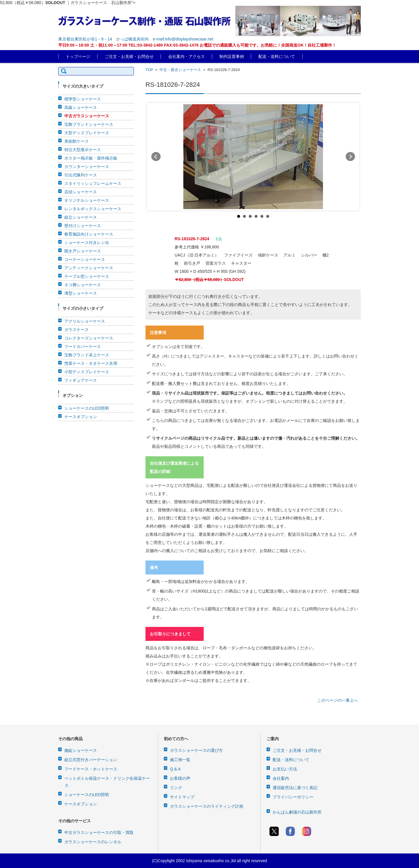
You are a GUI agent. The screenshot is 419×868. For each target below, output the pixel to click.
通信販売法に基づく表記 (295, 788)
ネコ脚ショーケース (83, 285)
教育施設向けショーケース (89, 234)
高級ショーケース (81, 107)
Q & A (175, 769)
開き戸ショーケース (83, 251)
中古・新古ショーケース (180, 70)
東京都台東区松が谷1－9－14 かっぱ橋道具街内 (103, 39)
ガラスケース (77, 330)
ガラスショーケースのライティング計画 (207, 806)
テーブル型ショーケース (87, 276)
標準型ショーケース (83, 99)
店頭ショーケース (81, 192)
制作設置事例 (232, 56)
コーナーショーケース (85, 259)
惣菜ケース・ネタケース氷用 (91, 363)
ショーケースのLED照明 (87, 408)
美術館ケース (77, 141)
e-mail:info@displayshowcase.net (183, 39)
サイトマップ (182, 797)
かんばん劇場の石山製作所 (297, 812)
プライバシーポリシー (293, 797)
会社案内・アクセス (187, 56)
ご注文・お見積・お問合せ (129, 56)
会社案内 (281, 778)
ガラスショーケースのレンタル (93, 842)
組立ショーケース (81, 217)
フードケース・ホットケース (91, 769)
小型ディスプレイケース (87, 372)
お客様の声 (180, 778)
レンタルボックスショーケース (93, 209)
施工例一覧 (180, 760)
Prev (156, 157)
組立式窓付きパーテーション (91, 760)
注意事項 (158, 333)
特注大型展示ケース (83, 150)
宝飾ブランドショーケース (89, 124)
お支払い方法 (285, 769)
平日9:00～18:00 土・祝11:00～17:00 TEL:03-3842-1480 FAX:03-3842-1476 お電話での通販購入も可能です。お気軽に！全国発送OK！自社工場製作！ (197, 45)
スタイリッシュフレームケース (93, 183)
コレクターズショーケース (89, 338)
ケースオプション (81, 417)
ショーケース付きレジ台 (87, 243)
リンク (176, 788)
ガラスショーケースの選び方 (196, 750)
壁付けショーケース (83, 226)
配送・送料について (277, 56)
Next (350, 157)
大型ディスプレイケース (87, 133)
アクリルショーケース (85, 321)
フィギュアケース (81, 380)
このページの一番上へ (338, 700)
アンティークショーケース (89, 268)
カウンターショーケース (87, 167)
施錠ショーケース (81, 750)
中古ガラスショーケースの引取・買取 (99, 832)
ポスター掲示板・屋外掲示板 (91, 158)
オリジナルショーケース (87, 200)
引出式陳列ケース (81, 175)
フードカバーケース (83, 347)
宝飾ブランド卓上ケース (87, 355)
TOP (149, 70)
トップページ (78, 56)
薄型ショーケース (81, 293)
